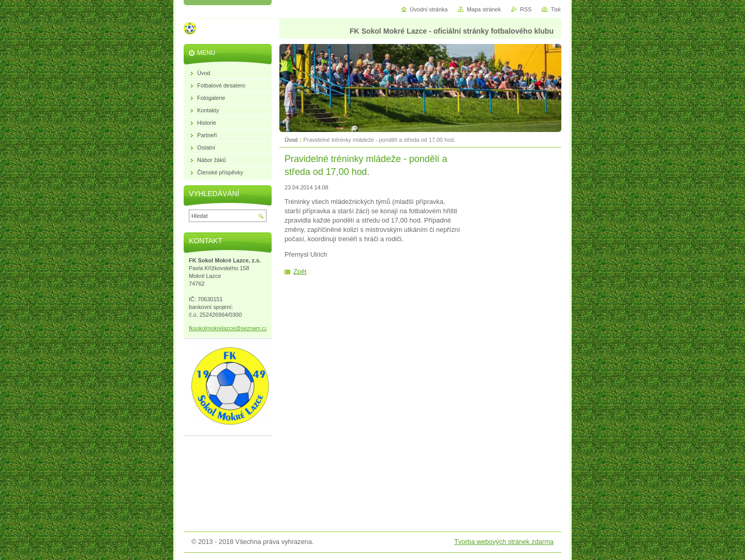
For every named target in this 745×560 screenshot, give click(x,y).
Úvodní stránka (429, 9)
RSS (526, 9)
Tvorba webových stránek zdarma (504, 542)
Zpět (300, 271)
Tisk (556, 9)
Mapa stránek (484, 9)
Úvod (291, 140)
